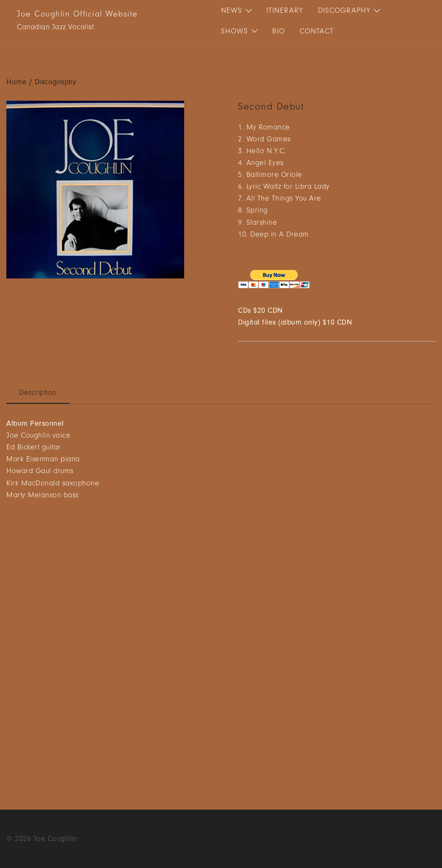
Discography (344, 11)
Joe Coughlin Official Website (77, 14)
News (232, 11)
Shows (235, 31)
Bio (279, 31)
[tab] (38, 393)
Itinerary (285, 11)
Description (38, 393)
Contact (317, 31)
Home (17, 82)
